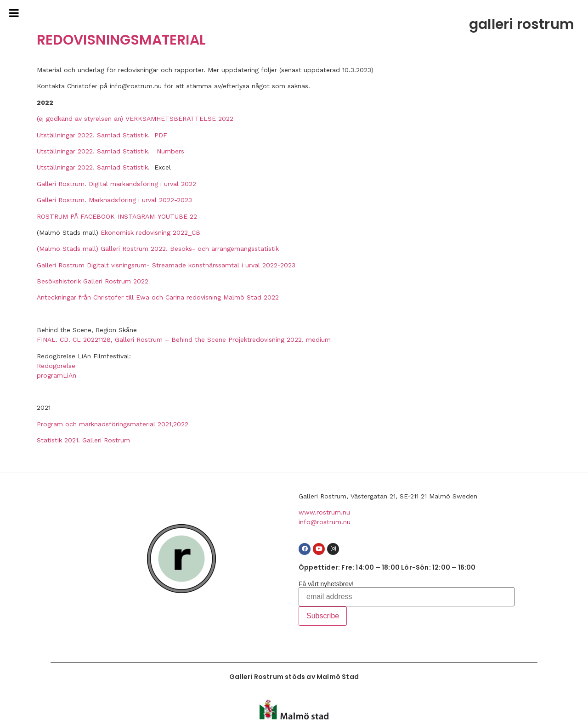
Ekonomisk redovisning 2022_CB (150, 232)
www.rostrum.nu (324, 512)
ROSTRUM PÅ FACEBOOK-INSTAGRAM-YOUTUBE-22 (117, 216)
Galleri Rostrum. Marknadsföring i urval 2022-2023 (114, 200)
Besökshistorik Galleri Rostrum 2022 (93, 281)
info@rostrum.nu (325, 522)
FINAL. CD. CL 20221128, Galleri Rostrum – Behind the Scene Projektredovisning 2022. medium (184, 339)
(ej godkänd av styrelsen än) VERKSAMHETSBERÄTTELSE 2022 (135, 119)
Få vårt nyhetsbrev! (326, 584)
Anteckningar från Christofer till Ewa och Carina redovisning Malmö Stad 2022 (158, 297)
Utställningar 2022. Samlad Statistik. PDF (102, 135)
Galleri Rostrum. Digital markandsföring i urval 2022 (116, 184)
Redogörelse (56, 366)
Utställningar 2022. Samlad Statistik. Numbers (110, 151)
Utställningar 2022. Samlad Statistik (92, 167)
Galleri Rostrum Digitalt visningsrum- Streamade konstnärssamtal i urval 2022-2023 (166, 265)
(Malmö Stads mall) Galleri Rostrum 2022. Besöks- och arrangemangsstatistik (158, 249)
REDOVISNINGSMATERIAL (121, 40)
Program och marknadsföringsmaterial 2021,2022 (113, 424)
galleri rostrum (522, 24)
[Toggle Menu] (14, 13)
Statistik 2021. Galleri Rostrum (83, 440)
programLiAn (57, 375)
